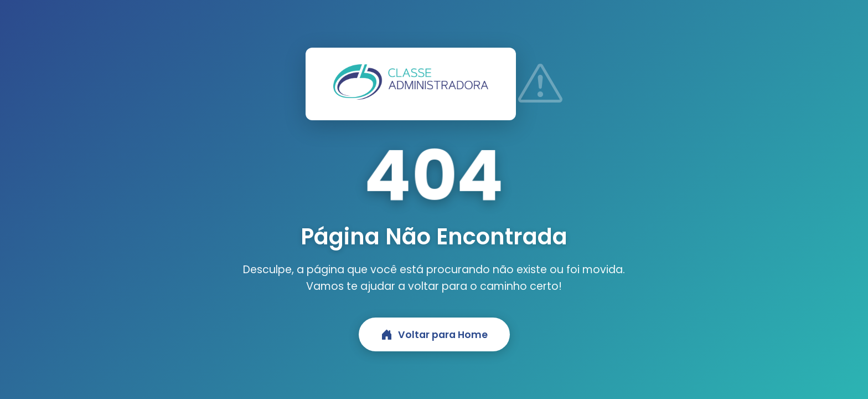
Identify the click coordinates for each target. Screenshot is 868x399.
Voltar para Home (434, 334)
